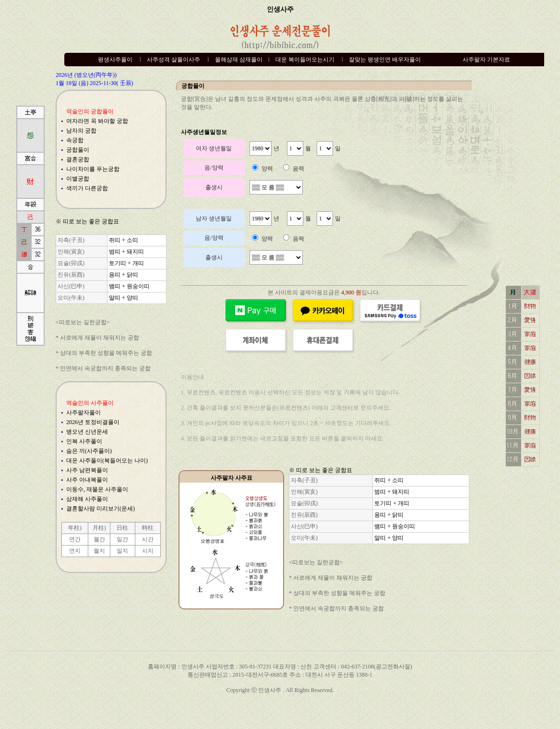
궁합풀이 (78, 150)
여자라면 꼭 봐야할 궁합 (97, 121)
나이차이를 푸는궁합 (93, 169)
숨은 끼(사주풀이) (89, 451)
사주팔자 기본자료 (486, 60)
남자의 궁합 (81, 131)
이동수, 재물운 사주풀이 (97, 489)
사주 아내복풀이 (87, 480)
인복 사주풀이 (84, 441)
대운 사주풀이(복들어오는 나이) (107, 461)
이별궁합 (78, 179)
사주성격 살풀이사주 (173, 60)
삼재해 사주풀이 (87, 499)
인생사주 (280, 9)
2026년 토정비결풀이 (93, 422)
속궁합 (75, 140)
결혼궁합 (78, 159)
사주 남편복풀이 (87, 470)
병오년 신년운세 (87, 432)
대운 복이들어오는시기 (305, 60)
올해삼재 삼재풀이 (239, 60)
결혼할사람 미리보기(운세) (101, 509)
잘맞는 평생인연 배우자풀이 (385, 60)
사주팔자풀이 (83, 413)
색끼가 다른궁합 (87, 188)
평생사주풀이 (115, 60)
